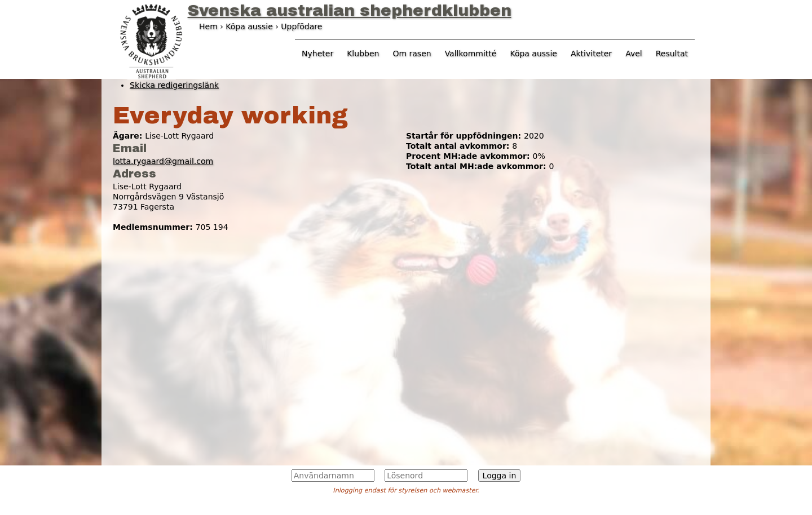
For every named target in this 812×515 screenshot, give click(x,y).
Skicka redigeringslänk (174, 85)
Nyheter (317, 54)
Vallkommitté (471, 54)
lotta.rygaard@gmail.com (163, 161)
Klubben (363, 54)
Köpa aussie (533, 54)
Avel (634, 54)
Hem (208, 26)
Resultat (672, 54)
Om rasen (412, 54)
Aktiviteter (591, 54)
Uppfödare (301, 26)
